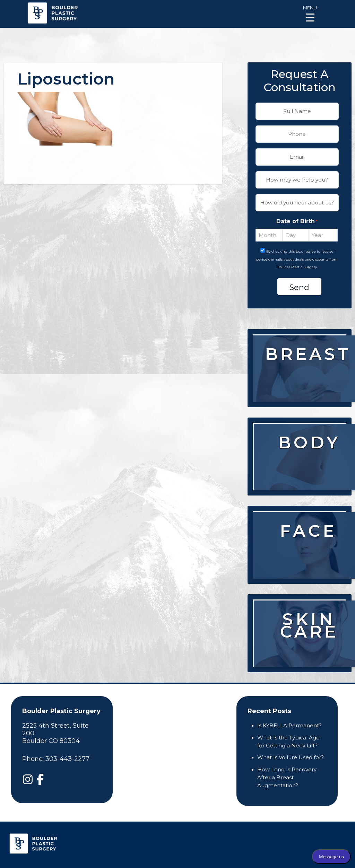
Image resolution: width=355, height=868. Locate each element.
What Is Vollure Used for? (291, 757)
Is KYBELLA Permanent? (289, 725)
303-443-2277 (67, 759)
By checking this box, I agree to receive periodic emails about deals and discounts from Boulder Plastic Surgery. (297, 259)
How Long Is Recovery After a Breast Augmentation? (287, 777)
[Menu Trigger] (310, 13)
